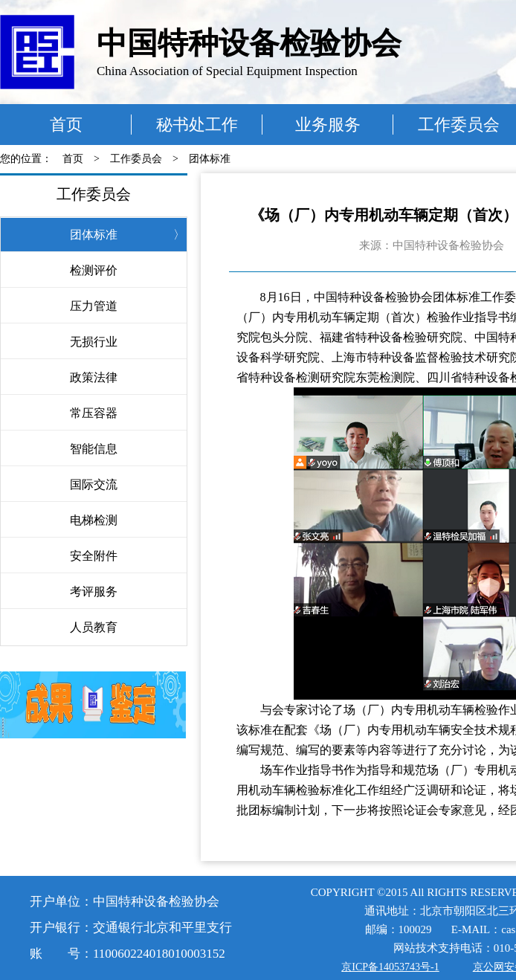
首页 (66, 125)
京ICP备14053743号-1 (390, 967)
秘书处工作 (197, 125)
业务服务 (328, 125)
